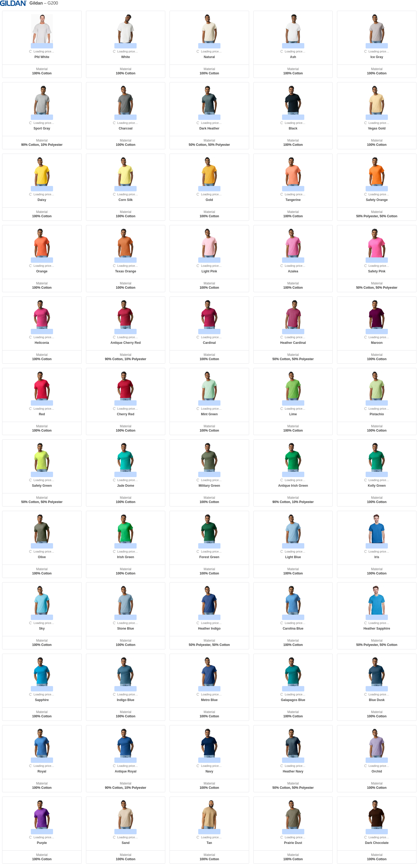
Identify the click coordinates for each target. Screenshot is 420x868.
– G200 (44, 3)
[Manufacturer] (15, 3)
